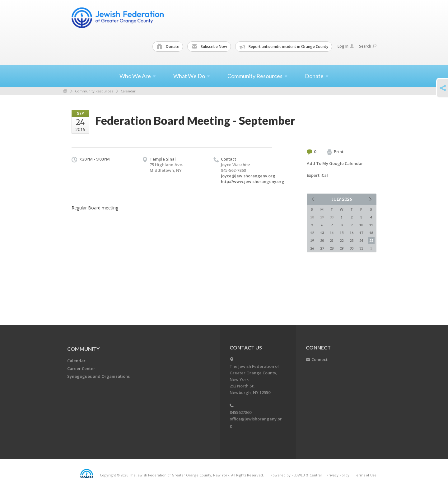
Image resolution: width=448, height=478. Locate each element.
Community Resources (94, 91)
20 (322, 240)
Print (335, 152)
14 (332, 233)
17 (361, 233)
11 (371, 225)
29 (342, 248)
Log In (346, 46)
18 (371, 233)
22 (342, 240)
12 (312, 233)
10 (361, 225)
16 (352, 233)
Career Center (81, 368)
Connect (320, 359)
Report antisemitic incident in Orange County (284, 47)
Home (65, 91)
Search (368, 46)
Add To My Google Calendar (335, 163)
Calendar (128, 91)
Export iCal (317, 175)
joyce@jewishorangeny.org (248, 176)
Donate (168, 47)
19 (312, 240)
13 (322, 233)
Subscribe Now (209, 47)
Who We (138, 76)
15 (342, 233)
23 (352, 240)
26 (312, 248)
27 (322, 248)
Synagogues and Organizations (98, 376)
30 (352, 248)
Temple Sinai (163, 159)
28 (332, 248)
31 (361, 248)
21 (332, 240)
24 (361, 240)
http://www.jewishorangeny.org (253, 181)
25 (371, 240)
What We (192, 76)
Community (83, 349)
